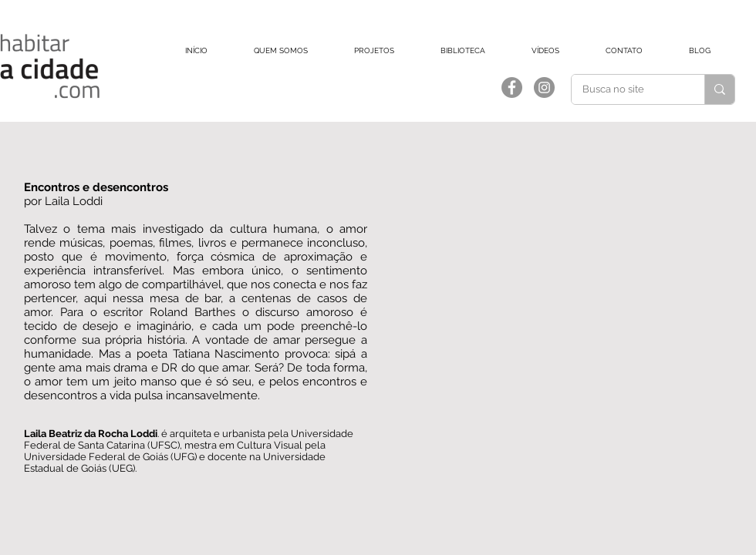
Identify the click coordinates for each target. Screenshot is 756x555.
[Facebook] (512, 87)
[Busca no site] (627, 89)
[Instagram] (544, 87)
